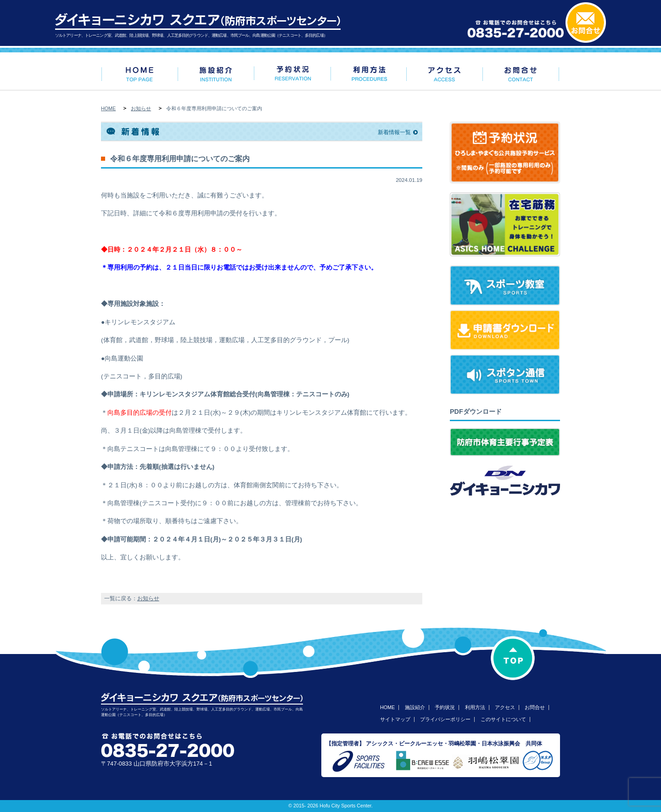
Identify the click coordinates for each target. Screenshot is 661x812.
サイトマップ (395, 719)
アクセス (505, 707)
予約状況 (445, 707)
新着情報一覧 (394, 132)
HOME (108, 108)
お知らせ (141, 108)
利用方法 (475, 707)
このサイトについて (503, 719)
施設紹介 (415, 707)
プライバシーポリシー (445, 719)
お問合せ (535, 707)
